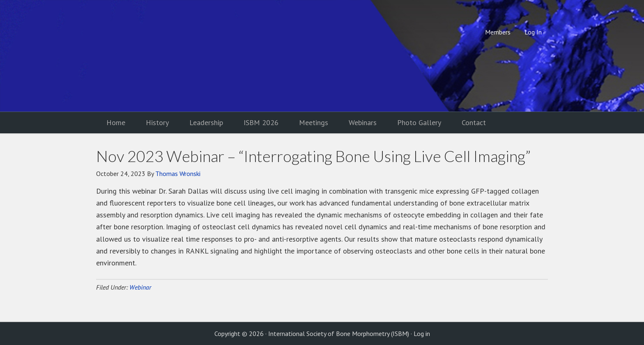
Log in (422, 334)
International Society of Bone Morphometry (164, 56)
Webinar (140, 287)
